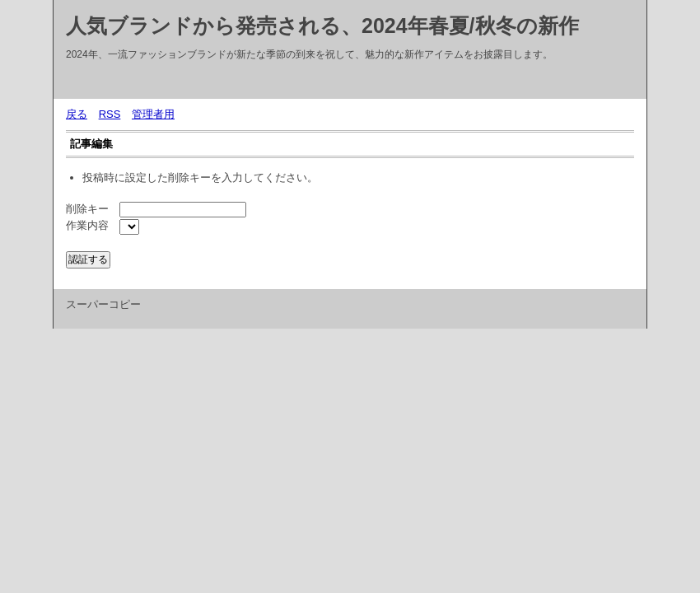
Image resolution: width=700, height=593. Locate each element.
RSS (110, 114)
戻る (77, 114)
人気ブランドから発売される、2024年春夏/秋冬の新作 (322, 26)
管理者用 (153, 114)
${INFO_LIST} (129, 227)
